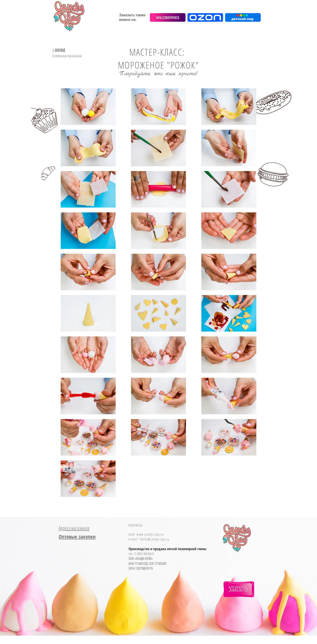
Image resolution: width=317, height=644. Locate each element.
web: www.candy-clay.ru (146, 534)
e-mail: (134, 539)
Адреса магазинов (74, 528)
